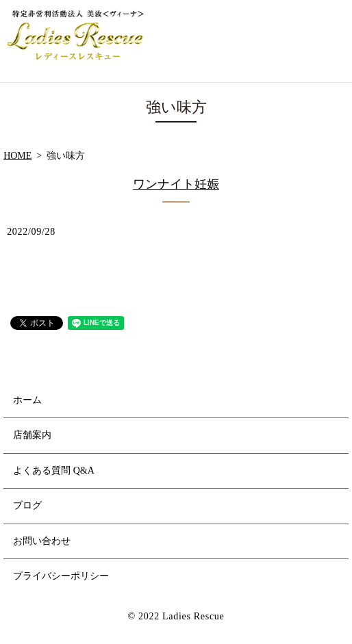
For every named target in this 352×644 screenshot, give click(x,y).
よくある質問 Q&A (54, 471)
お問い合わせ (42, 541)
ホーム (27, 400)
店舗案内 (32, 435)
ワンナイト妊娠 (176, 184)
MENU (327, 41)
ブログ (27, 505)
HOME (17, 156)
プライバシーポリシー (61, 576)
